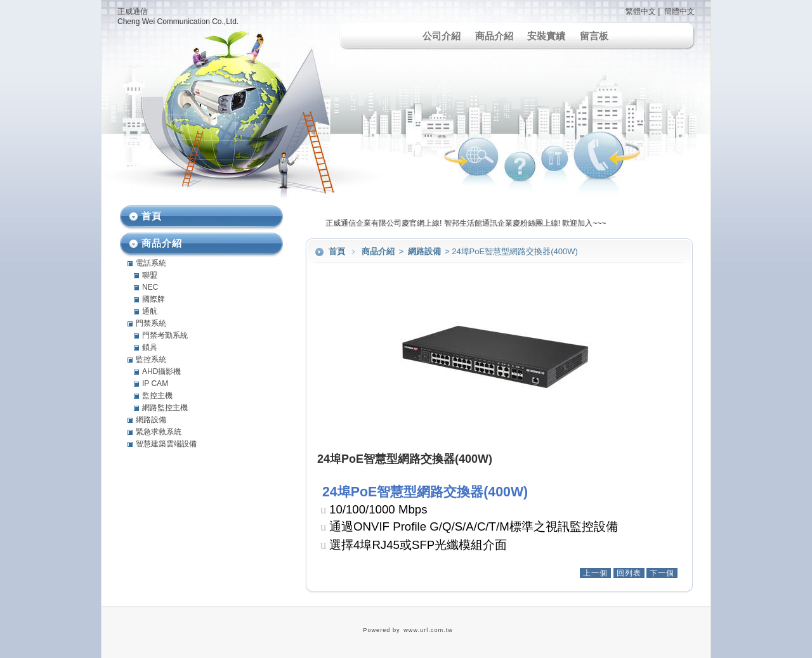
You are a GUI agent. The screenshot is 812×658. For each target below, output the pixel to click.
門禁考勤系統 (165, 335)
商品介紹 (494, 36)
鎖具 (150, 347)
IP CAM (155, 384)
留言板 (594, 36)
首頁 (337, 251)
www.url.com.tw (428, 630)
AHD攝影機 (161, 371)
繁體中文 (641, 11)
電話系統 (151, 263)
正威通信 (133, 11)
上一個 (595, 573)
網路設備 (425, 251)
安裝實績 (546, 36)
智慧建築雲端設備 (166, 444)
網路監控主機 (165, 408)
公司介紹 (442, 36)
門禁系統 (151, 323)
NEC (150, 287)
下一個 (662, 573)
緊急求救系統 (159, 432)
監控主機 (157, 396)
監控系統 (151, 359)
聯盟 (150, 275)
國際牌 (154, 299)
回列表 (629, 573)
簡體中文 (679, 11)
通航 (150, 311)
